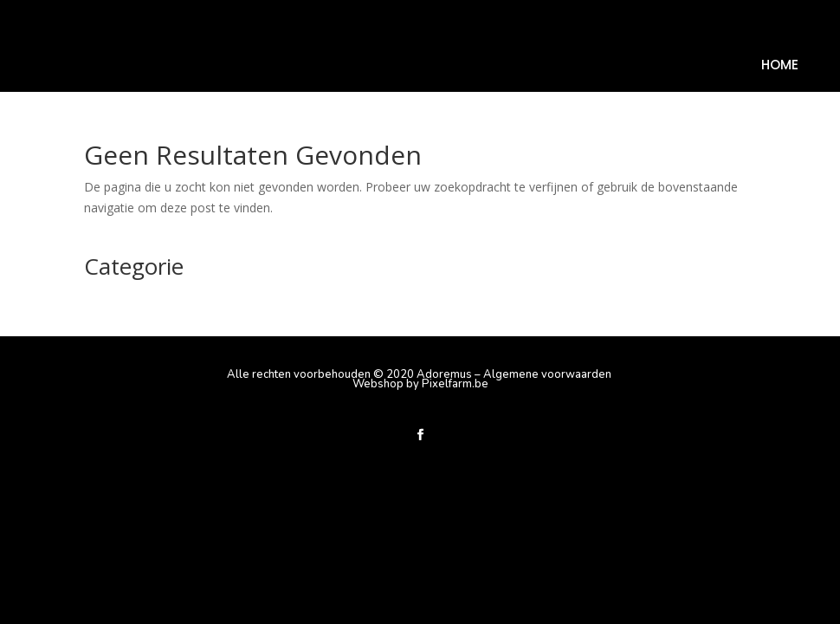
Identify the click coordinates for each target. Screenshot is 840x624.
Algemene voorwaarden (547, 374)
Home (780, 66)
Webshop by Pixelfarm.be (420, 384)
